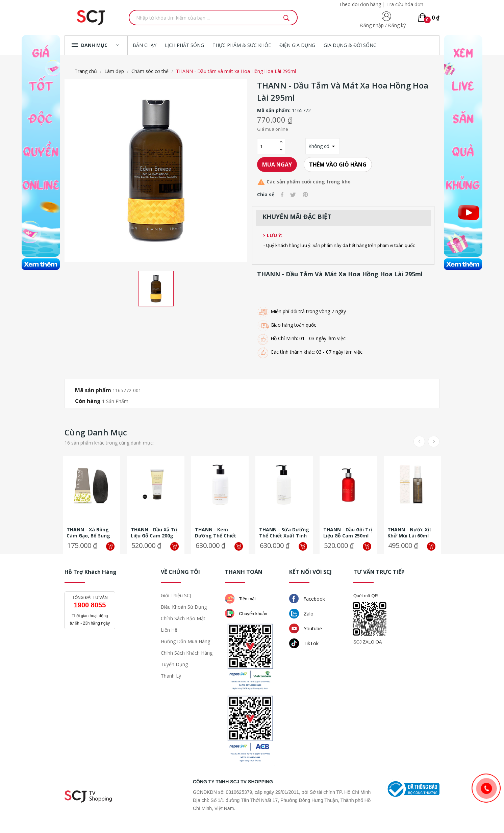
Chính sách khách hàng (187, 653)
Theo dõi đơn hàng (360, 4)
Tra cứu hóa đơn (405, 4)
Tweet (293, 195)
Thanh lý (171, 676)
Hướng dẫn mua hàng (185, 641)
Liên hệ (169, 630)
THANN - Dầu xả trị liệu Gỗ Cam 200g (154, 533)
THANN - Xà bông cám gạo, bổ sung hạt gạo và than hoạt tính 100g (88, 533)
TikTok (304, 643)
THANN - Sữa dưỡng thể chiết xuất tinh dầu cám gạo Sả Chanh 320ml (284, 533)
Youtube (306, 628)
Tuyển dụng (174, 664)
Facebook (307, 599)
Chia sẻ (282, 195)
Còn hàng (88, 401)
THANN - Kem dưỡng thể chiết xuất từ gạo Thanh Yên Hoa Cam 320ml (219, 533)
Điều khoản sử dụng (184, 607)
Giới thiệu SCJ (176, 595)
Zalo (301, 614)
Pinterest (305, 195)
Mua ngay (277, 165)
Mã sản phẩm (93, 390)
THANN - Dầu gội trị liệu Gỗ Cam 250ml (348, 533)
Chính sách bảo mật (183, 618)
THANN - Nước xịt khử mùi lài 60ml (409, 533)
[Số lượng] (267, 146)
